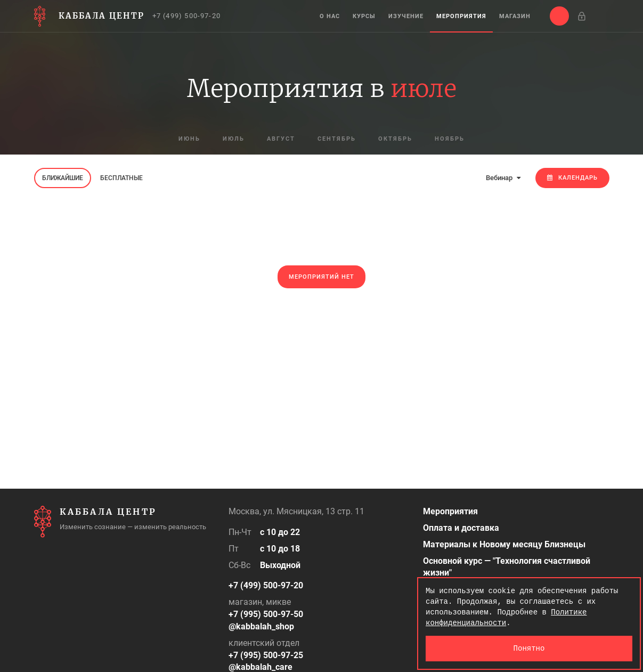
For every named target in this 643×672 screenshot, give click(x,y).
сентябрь (337, 139)
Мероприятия (461, 16)
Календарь (572, 178)
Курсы (364, 16)
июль (234, 139)
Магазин (515, 16)
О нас (330, 16)
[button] (559, 16)
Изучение (406, 16)
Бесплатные (121, 178)
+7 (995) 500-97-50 (266, 614)
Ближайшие (63, 178)
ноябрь (450, 139)
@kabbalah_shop (261, 626)
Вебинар (503, 178)
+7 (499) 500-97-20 (187, 16)
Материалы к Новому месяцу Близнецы (504, 544)
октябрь (395, 139)
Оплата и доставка (461, 528)
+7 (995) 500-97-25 (266, 655)
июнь (189, 139)
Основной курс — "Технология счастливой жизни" (507, 567)
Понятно (529, 648)
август (281, 139)
